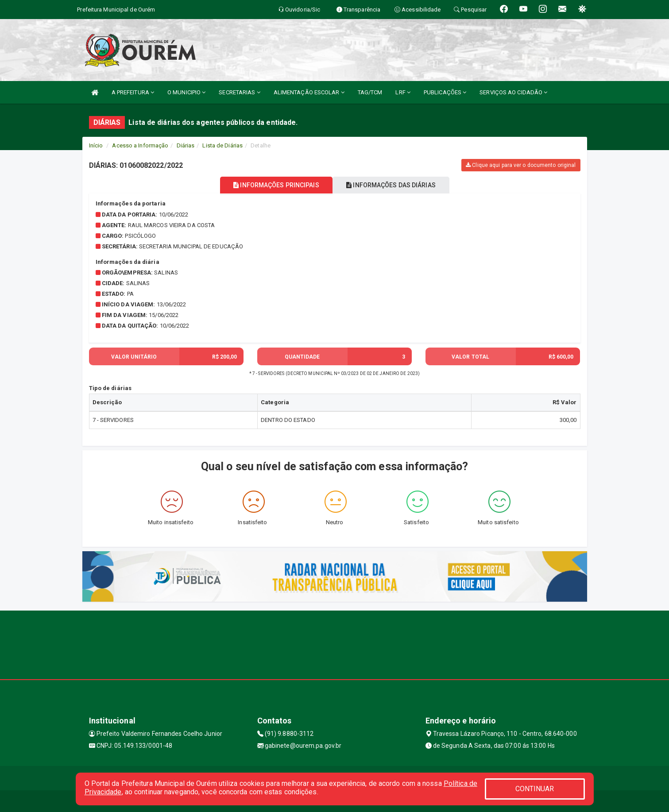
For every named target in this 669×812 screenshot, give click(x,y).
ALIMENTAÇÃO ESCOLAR (309, 92)
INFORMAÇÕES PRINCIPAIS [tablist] (271, 185)
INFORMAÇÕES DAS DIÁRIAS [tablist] (396, 185)
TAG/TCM (370, 92)
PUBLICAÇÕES (445, 92)
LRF (403, 92)
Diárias (186, 145)
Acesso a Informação (140, 145)
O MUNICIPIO (186, 92)
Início (96, 145)
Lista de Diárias (222, 145)
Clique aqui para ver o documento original (521, 165)
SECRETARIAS (239, 92)
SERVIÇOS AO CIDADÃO (513, 92)
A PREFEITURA (133, 92)
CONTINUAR (535, 789)
